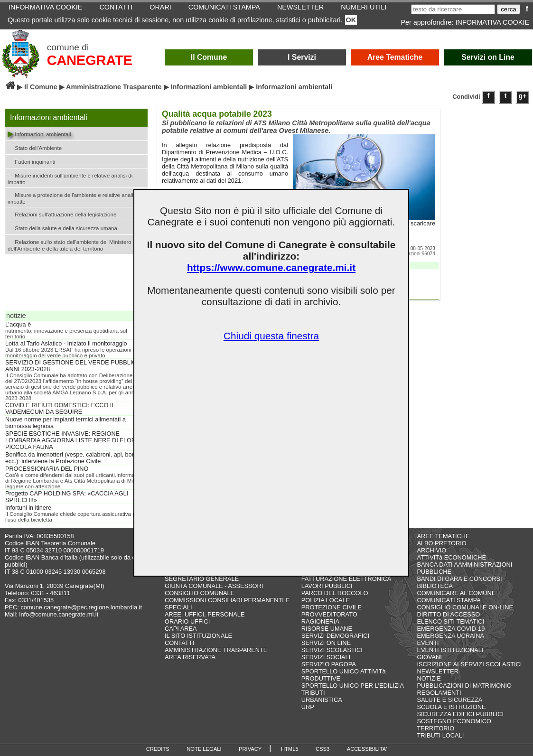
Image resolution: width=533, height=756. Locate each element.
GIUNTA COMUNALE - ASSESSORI (214, 586)
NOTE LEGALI (204, 749)
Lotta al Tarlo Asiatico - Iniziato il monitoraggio (66, 344)
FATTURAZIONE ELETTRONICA (346, 579)
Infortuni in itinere (28, 508)
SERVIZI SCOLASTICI (332, 650)
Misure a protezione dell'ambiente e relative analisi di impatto (75, 197)
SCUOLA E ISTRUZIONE (451, 707)
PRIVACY (250, 749)
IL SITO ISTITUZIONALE (198, 636)
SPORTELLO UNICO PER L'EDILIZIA (353, 686)
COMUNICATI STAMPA (449, 600)
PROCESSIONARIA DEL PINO (47, 469)
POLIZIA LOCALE (326, 600)
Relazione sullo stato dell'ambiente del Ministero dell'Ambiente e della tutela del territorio (70, 244)
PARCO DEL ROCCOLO (335, 593)
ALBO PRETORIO (441, 543)
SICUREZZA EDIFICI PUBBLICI (460, 714)
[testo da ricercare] (453, 9)
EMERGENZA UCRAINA (450, 636)
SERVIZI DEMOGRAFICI (335, 636)
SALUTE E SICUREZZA (449, 700)
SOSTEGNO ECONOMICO (454, 721)
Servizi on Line (488, 57)
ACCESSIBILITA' (367, 749)
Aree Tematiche (395, 57)
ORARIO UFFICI (187, 621)
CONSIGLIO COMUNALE (200, 593)
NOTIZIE (429, 678)
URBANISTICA (322, 700)
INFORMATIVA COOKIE (492, 22)
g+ (523, 96)
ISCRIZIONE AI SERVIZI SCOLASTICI (469, 664)
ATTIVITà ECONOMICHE (451, 557)
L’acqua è (18, 325)
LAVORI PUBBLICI (327, 586)
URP (308, 707)
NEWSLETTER (437, 671)
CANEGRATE (90, 60)
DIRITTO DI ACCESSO (448, 614)
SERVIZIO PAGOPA (329, 664)
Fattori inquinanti (31, 161)
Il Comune (209, 57)
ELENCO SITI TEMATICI (450, 621)
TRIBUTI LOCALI (440, 735)
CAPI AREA (181, 629)
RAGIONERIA (320, 621)
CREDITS (158, 749)
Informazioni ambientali (209, 87)
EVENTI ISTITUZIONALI (450, 650)
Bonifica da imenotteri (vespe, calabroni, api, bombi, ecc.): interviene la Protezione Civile (74, 458)
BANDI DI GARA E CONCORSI (459, 579)
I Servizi (302, 57)
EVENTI (428, 643)
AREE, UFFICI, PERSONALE (205, 614)
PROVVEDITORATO (329, 614)
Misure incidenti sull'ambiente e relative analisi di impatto (70, 178)
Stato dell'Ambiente (35, 147)
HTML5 (290, 749)
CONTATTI (179, 643)
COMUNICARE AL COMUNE (456, 593)
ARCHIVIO (431, 550)
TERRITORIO (435, 728)
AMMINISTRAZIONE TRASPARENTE (216, 650)
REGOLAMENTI (439, 693)
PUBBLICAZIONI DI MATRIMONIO (464, 686)
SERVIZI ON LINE (326, 643)
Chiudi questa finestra (271, 336)
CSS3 (323, 749)
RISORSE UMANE (327, 629)
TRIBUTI (313, 693)
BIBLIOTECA (435, 586)
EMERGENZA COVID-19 (451, 629)
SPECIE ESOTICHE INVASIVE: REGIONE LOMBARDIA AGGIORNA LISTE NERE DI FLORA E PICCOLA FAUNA (75, 440)
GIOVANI (429, 657)
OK (351, 20)
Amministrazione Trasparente (114, 87)
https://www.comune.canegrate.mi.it (271, 267)
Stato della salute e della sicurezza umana (62, 228)
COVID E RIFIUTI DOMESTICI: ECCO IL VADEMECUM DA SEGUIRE (60, 409)
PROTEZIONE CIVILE (332, 607)
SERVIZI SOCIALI (326, 657)
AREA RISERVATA (190, 657)
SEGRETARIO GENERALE (202, 579)
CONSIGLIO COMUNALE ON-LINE (465, 607)
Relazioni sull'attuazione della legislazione (62, 214)
